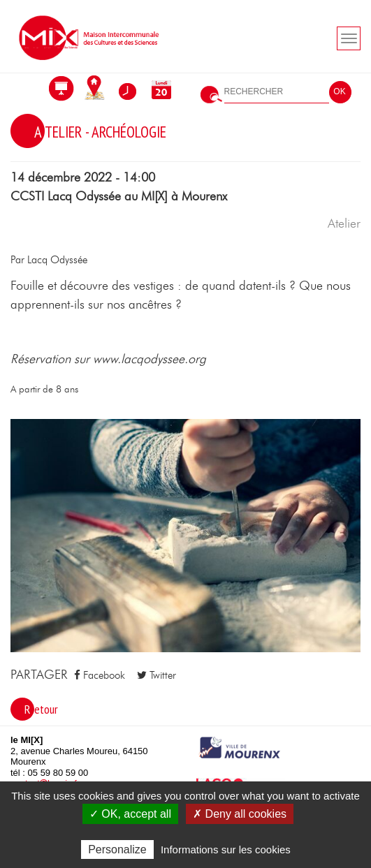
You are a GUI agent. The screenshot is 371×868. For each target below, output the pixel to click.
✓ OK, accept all (130, 814)
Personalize (117, 849)
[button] (185, 535)
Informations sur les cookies (226, 849)
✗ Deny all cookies (240, 814)
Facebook (100, 675)
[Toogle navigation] (349, 38)
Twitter (157, 675)
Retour (41, 709)
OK (339, 91)
